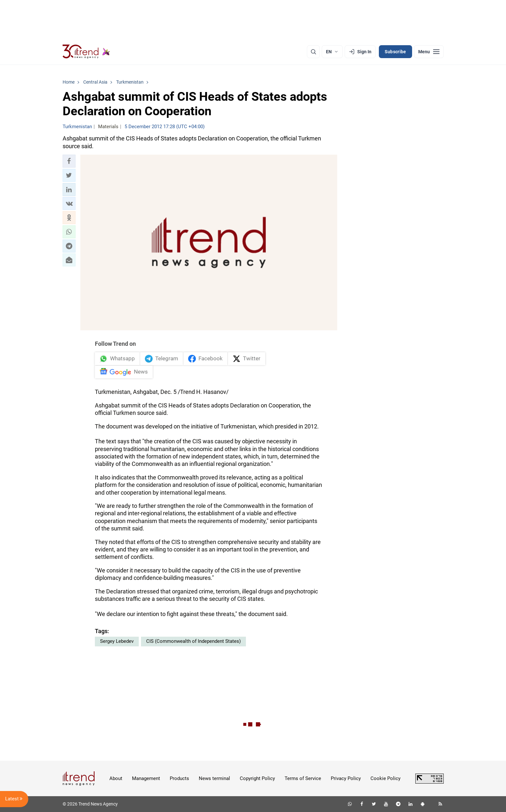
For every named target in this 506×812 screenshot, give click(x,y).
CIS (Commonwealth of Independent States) (193, 641)
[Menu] (429, 52)
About (116, 778)
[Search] (313, 52)
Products (179, 778)
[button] (69, 161)
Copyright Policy (257, 778)
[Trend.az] (86, 52)
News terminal (214, 778)
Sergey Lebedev (117, 641)
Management (146, 778)
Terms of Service (303, 778)
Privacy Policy (346, 778)
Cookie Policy (385, 778)
